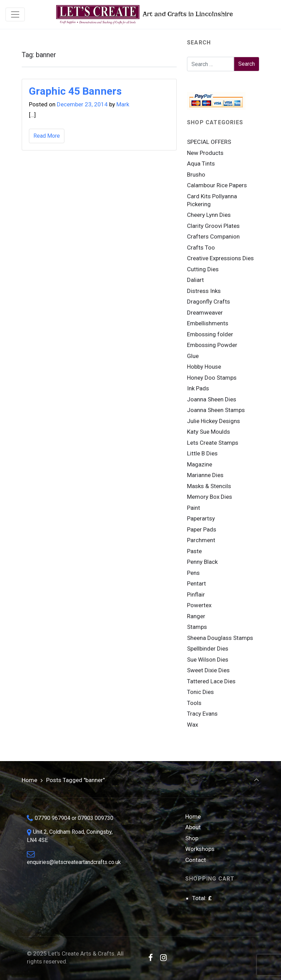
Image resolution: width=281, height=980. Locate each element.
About (193, 827)
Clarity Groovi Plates (213, 226)
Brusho (196, 175)
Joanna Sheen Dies (212, 399)
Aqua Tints (201, 164)
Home (29, 780)
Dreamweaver (205, 313)
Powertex (199, 605)
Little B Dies (202, 453)
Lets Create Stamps (213, 443)
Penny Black (202, 562)
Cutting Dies (203, 269)
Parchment (201, 540)
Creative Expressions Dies (220, 258)
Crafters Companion (213, 236)
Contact (196, 860)
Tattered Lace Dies (211, 681)
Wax (192, 725)
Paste (194, 551)
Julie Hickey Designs (214, 421)
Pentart (196, 583)
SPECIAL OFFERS (209, 142)
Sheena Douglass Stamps (220, 638)
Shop (192, 838)
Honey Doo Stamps (212, 378)
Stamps (197, 627)
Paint (194, 508)
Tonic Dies (200, 692)
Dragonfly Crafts (209, 302)
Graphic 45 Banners (75, 91)
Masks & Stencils (209, 486)
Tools (194, 703)
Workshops (200, 849)
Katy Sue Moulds (209, 432)
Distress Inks (204, 291)
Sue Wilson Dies (208, 660)
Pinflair (196, 594)
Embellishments (208, 323)
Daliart (195, 280)
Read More (47, 136)
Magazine (200, 464)
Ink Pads (198, 388)
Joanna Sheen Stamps (216, 410)
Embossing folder (210, 334)
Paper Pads (202, 529)
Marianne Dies (205, 475)
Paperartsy (201, 518)
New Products (205, 153)
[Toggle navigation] (15, 14)
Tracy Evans (202, 714)
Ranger (196, 616)
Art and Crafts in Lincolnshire (144, 15)
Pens (193, 573)
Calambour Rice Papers (217, 185)
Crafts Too (201, 247)
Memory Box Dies (210, 497)
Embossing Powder (212, 345)
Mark (123, 104)
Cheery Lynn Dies (209, 215)
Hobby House (204, 367)
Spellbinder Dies (208, 649)
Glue (193, 356)
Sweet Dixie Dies (208, 670)
